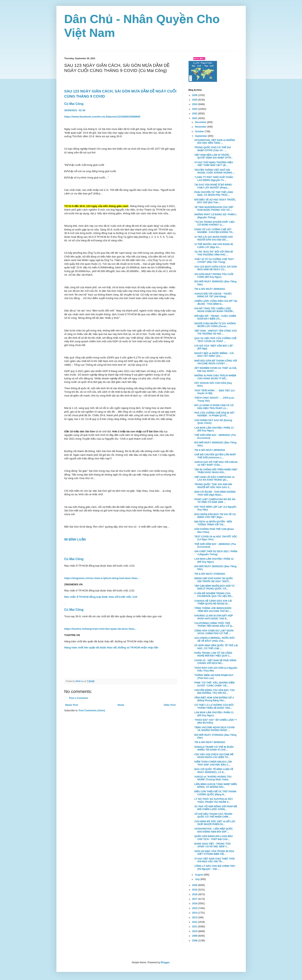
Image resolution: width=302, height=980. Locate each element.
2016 (195, 904)
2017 (195, 899)
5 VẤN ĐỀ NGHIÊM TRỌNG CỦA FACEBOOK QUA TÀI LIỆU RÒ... (214, 595)
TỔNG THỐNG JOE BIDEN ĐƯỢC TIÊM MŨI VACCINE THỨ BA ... (213, 610)
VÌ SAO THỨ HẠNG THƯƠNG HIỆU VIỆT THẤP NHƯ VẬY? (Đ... (214, 164)
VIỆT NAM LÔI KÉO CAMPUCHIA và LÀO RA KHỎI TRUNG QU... (214, 478)
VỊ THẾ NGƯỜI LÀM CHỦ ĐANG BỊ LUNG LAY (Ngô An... (214, 246)
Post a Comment (79, 698)
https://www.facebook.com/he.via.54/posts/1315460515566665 (102, 117)
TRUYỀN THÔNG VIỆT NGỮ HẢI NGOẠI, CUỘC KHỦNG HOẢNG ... (215, 171)
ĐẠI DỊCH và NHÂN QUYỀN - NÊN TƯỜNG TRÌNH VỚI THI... (213, 523)
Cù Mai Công (74, 104)
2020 (195, 885)
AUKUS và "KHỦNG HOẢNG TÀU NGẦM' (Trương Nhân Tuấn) (213, 778)
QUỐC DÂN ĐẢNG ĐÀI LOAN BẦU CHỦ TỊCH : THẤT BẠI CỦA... (213, 838)
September (201, 136)
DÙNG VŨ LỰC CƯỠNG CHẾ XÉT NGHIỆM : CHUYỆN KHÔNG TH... (214, 231)
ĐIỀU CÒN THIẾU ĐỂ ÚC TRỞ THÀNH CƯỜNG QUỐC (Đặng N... (215, 793)
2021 (195, 118)
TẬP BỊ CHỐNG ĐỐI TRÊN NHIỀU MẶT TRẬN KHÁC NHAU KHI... (216, 471)
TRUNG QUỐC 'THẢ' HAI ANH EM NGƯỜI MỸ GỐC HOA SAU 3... (213, 486)
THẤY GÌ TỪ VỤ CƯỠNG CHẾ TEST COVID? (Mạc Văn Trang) (214, 261)
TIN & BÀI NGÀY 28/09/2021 (210, 450)
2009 (195, 936)
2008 (195, 941)
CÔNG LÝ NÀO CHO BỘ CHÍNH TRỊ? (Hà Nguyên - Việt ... (215, 867)
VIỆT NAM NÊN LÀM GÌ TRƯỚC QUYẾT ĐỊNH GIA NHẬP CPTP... (213, 156)
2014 (195, 913)
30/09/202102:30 (75, 110)
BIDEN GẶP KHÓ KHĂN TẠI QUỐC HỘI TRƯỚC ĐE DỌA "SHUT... (214, 580)
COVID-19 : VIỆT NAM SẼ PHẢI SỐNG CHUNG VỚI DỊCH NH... (215, 662)
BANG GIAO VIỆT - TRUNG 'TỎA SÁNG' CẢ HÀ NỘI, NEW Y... (212, 845)
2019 (195, 890)
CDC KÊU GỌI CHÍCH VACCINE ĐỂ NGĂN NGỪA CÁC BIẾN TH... (214, 756)
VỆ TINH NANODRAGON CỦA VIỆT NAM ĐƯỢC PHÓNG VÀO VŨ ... (214, 209)
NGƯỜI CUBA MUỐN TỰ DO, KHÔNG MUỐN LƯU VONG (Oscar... (215, 325)
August (199, 875)
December (201, 122)
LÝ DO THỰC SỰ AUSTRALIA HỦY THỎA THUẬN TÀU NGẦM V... (214, 800)
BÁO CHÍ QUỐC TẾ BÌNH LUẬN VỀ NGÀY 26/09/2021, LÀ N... (214, 771)
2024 (195, 104)
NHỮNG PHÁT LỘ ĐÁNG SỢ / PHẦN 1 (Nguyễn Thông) (215, 216)
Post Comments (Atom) (92, 711)
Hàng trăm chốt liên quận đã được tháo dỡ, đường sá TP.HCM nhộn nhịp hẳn (111, 648)
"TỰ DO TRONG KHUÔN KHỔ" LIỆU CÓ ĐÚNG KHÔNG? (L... (214, 223)
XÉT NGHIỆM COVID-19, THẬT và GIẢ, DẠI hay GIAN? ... (216, 369)
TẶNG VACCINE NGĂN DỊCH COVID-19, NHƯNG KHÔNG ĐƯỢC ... (215, 729)
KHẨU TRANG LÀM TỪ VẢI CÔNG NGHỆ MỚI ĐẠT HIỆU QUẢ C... (213, 654)
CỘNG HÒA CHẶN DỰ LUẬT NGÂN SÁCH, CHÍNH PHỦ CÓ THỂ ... (214, 632)
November (201, 127)
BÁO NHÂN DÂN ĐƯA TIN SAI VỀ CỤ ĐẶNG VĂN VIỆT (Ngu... (215, 516)
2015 (195, 908)
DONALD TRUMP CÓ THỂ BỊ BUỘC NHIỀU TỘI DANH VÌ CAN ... (214, 748)
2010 (195, 931)
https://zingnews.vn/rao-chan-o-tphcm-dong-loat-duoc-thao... (102, 578)
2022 (195, 114)
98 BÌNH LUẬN (75, 539)
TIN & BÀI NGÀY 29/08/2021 (210, 289)
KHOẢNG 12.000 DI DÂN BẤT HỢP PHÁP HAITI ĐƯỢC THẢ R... (214, 617)
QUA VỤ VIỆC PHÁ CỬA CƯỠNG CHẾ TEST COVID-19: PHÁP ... (215, 340)
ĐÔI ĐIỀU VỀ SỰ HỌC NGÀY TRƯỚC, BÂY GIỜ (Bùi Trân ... (215, 201)
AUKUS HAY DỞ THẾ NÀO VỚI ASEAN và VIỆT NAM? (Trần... (216, 463)
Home (121, 705)
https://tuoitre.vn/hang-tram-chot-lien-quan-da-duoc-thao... (100, 629)
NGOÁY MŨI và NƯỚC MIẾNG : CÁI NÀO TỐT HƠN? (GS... (214, 355)
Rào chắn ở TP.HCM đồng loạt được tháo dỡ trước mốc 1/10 (101, 597)
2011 (195, 927)
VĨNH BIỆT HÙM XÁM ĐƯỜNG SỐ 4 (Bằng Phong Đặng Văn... (214, 699)
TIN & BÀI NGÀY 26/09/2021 (210, 742)
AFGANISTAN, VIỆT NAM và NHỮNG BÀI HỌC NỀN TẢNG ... (215, 142)
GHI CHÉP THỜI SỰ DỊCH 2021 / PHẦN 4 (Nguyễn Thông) (216, 553)
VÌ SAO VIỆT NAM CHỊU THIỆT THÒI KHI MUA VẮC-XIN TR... (214, 860)
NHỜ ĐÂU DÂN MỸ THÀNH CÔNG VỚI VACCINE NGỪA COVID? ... (216, 362)
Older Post (170, 705)
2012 (195, 922)
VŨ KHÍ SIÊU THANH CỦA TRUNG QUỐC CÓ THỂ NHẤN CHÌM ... (213, 815)
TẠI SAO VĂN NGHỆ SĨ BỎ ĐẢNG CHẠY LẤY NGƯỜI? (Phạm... (213, 186)
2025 (195, 100)
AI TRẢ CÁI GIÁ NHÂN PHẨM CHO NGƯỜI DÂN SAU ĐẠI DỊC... (214, 238)
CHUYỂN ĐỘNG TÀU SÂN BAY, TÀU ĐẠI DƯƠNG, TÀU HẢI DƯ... (214, 692)
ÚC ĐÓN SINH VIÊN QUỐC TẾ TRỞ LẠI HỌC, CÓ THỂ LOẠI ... (216, 647)
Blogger (165, 962)
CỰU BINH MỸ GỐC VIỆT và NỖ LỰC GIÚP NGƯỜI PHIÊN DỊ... (215, 823)
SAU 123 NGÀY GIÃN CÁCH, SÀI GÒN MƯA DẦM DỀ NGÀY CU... (216, 268)
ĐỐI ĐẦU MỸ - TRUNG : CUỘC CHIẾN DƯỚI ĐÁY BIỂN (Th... (215, 317)
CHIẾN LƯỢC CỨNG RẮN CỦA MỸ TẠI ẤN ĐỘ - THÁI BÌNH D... (216, 302)
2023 (195, 109)
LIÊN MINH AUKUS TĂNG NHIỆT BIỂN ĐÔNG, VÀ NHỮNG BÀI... (216, 786)
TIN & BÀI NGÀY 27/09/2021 (210, 574)
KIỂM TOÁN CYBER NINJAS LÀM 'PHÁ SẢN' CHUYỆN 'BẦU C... (213, 763)
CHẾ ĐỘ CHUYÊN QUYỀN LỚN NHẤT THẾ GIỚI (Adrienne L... (215, 456)
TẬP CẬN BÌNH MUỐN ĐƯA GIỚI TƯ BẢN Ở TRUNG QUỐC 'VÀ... (214, 587)
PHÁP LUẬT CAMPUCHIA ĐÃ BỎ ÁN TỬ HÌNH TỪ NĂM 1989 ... (215, 501)
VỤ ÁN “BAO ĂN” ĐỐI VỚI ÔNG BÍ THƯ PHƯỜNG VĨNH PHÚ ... (214, 253)
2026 (195, 95)
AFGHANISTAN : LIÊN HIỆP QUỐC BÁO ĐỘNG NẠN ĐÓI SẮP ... (214, 830)
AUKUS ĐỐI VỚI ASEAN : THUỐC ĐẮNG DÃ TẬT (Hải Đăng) (213, 295)
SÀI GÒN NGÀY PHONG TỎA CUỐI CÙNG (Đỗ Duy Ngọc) (214, 276)
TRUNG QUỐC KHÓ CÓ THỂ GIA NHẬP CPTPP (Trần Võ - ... (213, 149)
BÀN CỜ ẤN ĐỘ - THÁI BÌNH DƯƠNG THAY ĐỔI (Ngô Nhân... (215, 493)
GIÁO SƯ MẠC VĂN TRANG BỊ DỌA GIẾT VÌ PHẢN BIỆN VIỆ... (214, 853)
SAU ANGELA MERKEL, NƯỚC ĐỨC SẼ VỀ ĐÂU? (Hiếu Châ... (215, 639)
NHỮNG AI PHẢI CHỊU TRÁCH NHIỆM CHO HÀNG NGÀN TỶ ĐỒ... (215, 377)
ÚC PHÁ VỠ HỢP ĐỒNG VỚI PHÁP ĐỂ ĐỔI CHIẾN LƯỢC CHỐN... (216, 808)
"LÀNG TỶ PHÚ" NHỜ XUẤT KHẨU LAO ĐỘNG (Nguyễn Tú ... (214, 179)
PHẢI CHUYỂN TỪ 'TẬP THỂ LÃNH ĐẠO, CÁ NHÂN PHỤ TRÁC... (214, 194)
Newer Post (72, 705)
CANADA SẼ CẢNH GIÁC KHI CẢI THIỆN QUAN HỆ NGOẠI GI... (213, 602)
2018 (195, 894)
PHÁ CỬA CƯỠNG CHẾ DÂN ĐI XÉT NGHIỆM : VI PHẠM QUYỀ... (214, 414)
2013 (195, 918)
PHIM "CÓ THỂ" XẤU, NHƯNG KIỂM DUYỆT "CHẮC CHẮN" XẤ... (214, 684)
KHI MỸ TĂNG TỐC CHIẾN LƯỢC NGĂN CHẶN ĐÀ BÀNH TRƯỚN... (214, 310)
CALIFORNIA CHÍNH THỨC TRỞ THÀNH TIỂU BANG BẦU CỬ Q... (214, 625)
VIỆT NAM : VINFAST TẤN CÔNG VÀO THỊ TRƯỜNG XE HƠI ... (216, 332)
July (198, 879)
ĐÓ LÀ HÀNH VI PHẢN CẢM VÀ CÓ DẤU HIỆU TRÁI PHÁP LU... (214, 407)
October (200, 131)
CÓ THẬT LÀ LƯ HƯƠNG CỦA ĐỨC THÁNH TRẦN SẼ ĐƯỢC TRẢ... (214, 706)
